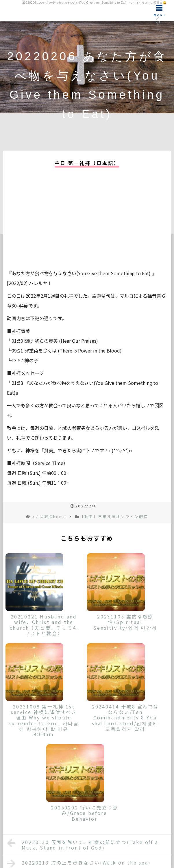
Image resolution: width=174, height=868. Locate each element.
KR (158, 22)
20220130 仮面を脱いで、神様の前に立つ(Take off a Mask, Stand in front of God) (83, 845)
